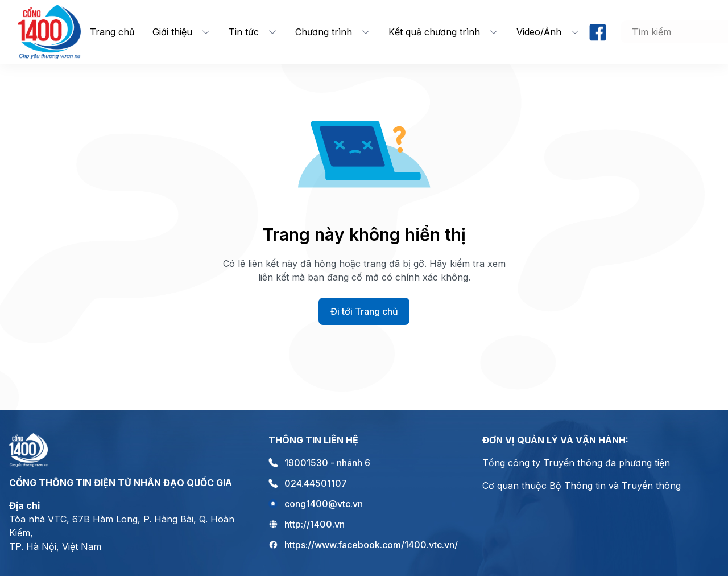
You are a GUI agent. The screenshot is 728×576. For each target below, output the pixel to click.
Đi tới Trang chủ (364, 311)
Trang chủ (112, 32)
